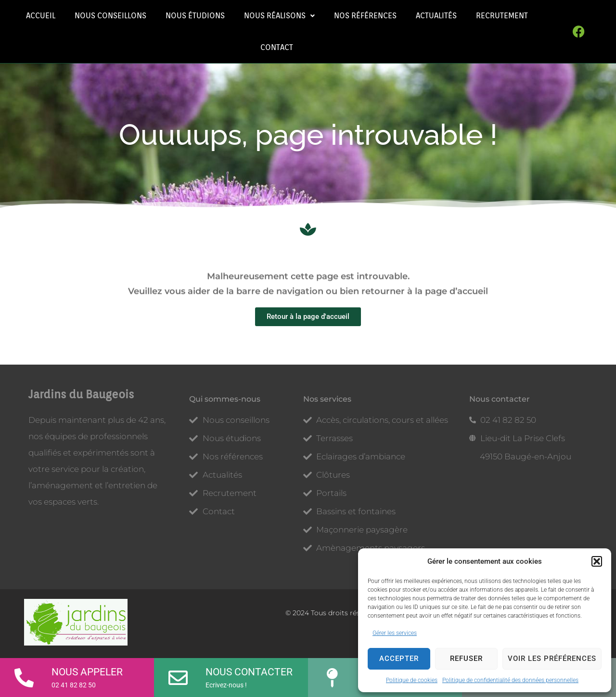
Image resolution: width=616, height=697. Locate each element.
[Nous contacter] (178, 674)
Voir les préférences (552, 659)
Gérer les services (395, 633)
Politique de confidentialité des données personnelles (510, 680)
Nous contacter (249, 672)
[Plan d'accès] (332, 674)
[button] (597, 561)
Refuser (466, 659)
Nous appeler (87, 672)
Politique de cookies (412, 680)
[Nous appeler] (24, 674)
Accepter (399, 659)
